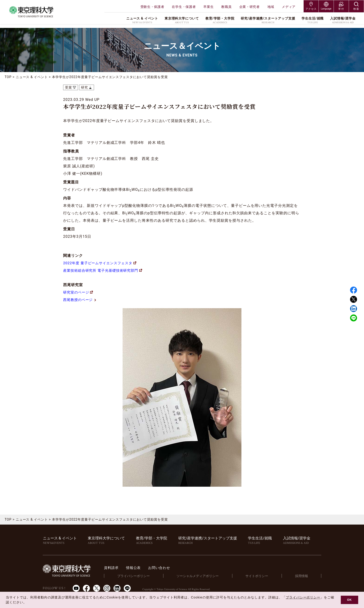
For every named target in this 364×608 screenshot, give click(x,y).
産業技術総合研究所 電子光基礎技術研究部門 (105, 270)
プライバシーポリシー (143, 576)
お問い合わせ (172, 568)
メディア (289, 7)
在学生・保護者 (184, 7)
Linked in (354, 309)
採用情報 (303, 576)
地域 (271, 7)
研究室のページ (79, 292)
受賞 (68, 87)
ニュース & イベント (32, 77)
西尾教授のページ (81, 300)
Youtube (76, 588)
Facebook (354, 290)
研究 (84, 87)
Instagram (107, 588)
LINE (354, 318)
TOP (8, 77)
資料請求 (122, 568)
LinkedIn (117, 588)
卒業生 (208, 7)
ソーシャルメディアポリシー (205, 576)
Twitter (354, 299)
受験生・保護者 (152, 7)
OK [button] (349, 600)
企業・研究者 (250, 7)
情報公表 (145, 568)
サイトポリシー (262, 576)
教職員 (226, 7)
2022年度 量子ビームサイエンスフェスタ (102, 263)
